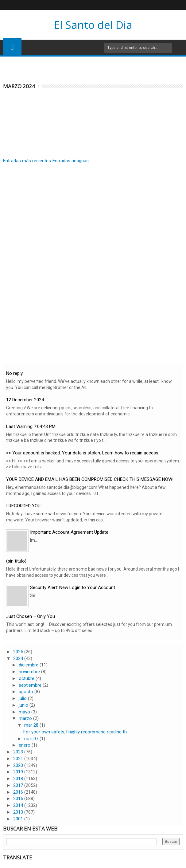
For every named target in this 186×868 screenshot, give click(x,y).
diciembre (29, 665)
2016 (19, 792)
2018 (19, 779)
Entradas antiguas (71, 161)
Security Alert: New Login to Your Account (73, 587)
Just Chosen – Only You (31, 616)
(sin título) (16, 561)
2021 (19, 759)
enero (25, 745)
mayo (25, 712)
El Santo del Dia (93, 25)
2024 (19, 658)
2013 (19, 812)
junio (24, 705)
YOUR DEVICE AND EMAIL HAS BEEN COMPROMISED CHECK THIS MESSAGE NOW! (90, 479)
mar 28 (32, 725)
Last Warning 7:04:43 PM (31, 426)
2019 (19, 772)
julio (23, 698)
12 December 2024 (25, 400)
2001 (19, 819)
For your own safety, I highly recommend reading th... (76, 732)
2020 (19, 765)
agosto (27, 692)
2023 (19, 752)
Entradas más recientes (27, 161)
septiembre (31, 685)
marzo (26, 718)
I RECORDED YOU (23, 506)
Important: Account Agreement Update (69, 532)
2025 (19, 652)
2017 (19, 785)
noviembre (30, 672)
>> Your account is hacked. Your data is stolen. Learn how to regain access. (83, 453)
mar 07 (32, 739)
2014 (19, 805)
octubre (27, 678)
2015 (19, 799)
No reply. (15, 373)
